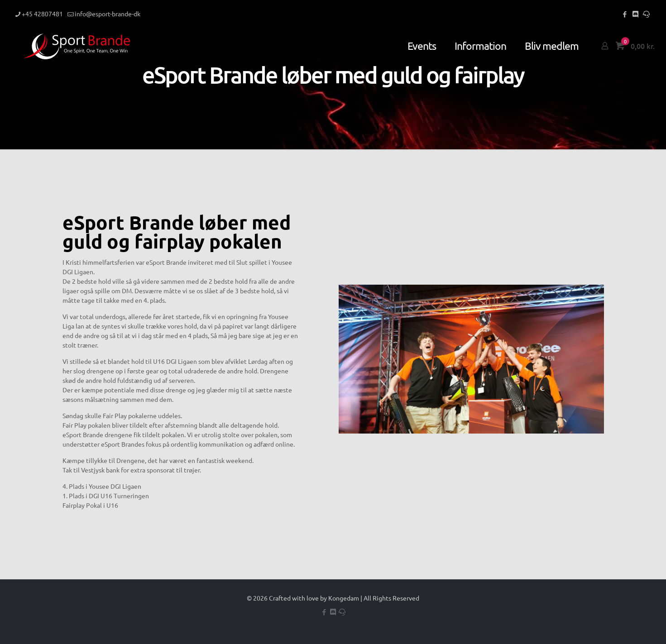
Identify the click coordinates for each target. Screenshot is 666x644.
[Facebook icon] (625, 14)
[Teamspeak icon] (646, 14)
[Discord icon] (635, 14)
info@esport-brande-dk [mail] (108, 14)
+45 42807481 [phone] (42, 14)
